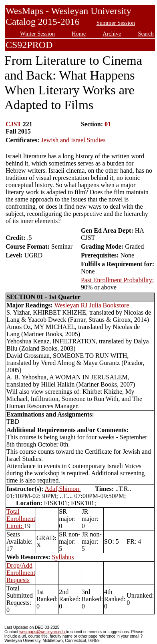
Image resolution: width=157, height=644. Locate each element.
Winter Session (37, 34)
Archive (112, 34)
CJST (13, 124)
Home (79, 34)
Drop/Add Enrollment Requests (21, 573)
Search (146, 34)
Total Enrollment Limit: (21, 519)
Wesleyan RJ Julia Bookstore (92, 305)
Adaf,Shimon (63, 489)
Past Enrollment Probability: (117, 280)
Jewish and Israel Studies (73, 140)
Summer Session (116, 23)
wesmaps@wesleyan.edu (42, 632)
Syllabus (63, 557)
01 (108, 124)
